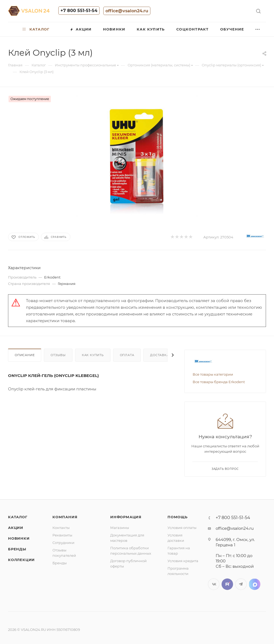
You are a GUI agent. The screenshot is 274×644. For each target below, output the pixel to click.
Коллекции (21, 560)
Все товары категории (213, 374)
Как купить (93, 355)
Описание (25, 355)
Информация (126, 517)
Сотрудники (63, 543)
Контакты (61, 528)
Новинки (19, 538)
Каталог (18, 517)
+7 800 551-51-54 (79, 11)
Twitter (227, 584)
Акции (16, 528)
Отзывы (58, 355)
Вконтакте (214, 584)
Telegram (241, 584)
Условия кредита (183, 561)
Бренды (17, 549)
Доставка (159, 355)
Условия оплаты (182, 528)
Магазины (120, 528)
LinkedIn (255, 584)
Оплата (127, 355)
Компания (65, 517)
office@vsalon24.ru (127, 11)
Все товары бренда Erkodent (219, 382)
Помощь (178, 517)
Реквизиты (62, 535)
